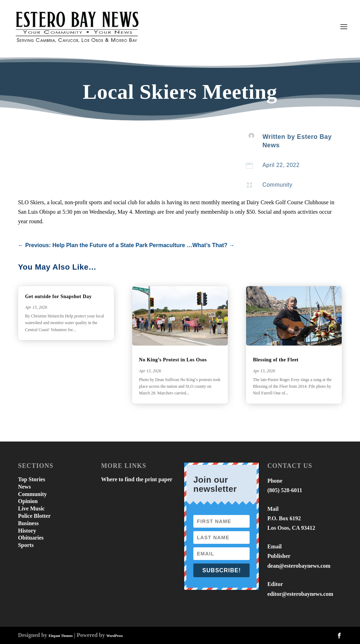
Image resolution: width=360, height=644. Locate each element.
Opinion (28, 501)
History (27, 531)
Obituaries (31, 538)
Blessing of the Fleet (276, 360)
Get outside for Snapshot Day (58, 297)
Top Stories (31, 479)
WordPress (114, 636)
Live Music (31, 508)
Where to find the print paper (137, 479)
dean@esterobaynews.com (299, 566)
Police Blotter (34, 516)
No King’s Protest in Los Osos (173, 360)
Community (277, 185)
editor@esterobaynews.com (300, 594)
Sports (26, 545)
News (24, 487)
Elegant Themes (60, 636)
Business (28, 523)
